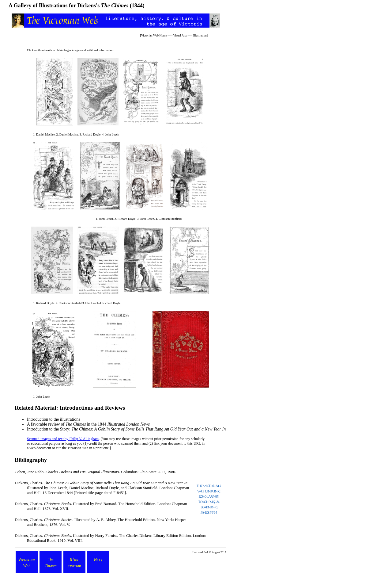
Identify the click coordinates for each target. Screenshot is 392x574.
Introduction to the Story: (126, 429)
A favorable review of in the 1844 (88, 424)
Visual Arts (180, 35)
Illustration (200, 35)
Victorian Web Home (154, 35)
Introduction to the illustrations (54, 419)
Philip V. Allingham (84, 439)
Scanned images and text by (48, 439)
